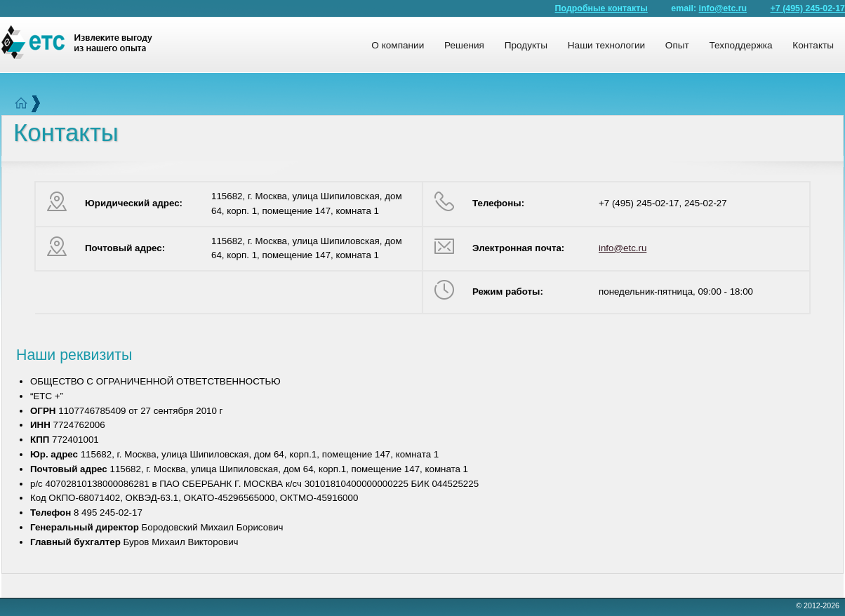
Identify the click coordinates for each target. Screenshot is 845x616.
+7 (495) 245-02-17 (808, 8)
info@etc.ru (723, 8)
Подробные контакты (601, 8)
